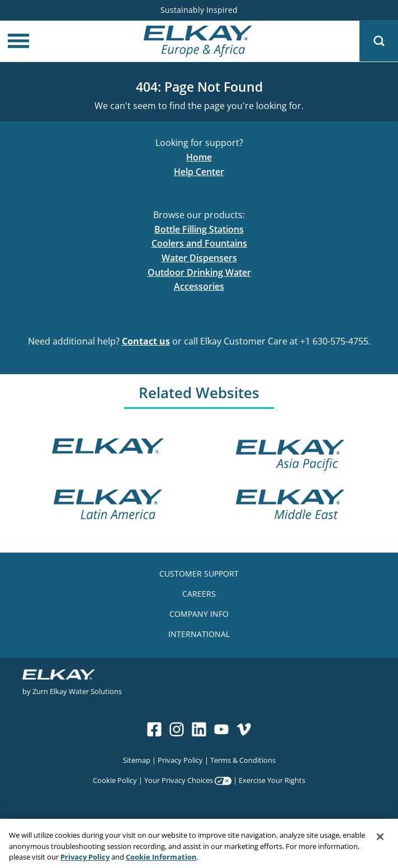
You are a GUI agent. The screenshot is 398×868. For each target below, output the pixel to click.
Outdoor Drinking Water (199, 272)
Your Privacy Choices (179, 780)
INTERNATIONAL (199, 634)
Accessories (199, 286)
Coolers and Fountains (199, 243)
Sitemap (137, 760)
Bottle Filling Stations (199, 229)
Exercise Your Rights (272, 780)
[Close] (380, 840)
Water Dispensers (199, 258)
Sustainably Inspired (199, 10)
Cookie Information (161, 860)
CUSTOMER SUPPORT (199, 574)
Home (199, 157)
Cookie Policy (115, 780)
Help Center (199, 172)
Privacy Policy (180, 760)
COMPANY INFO (199, 614)
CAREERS (199, 594)
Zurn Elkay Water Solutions (77, 691)
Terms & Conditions (243, 760)
